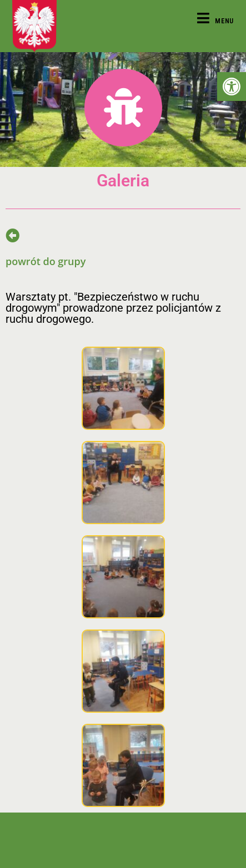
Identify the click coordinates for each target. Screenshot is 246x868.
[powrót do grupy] (12, 235)
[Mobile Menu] (215, 21)
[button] (232, 87)
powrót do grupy (46, 261)
